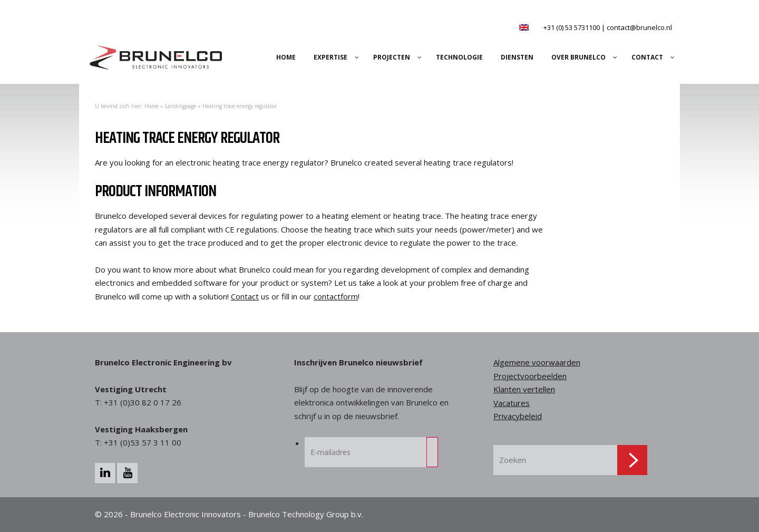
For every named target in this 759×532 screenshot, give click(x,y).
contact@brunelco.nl (639, 27)
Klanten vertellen (524, 389)
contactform (336, 296)
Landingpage (181, 106)
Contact (245, 296)
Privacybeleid (518, 416)
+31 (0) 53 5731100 (572, 27)
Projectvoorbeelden (530, 376)
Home (152, 106)
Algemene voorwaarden (537, 362)
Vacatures (512, 403)
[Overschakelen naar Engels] (524, 27)
